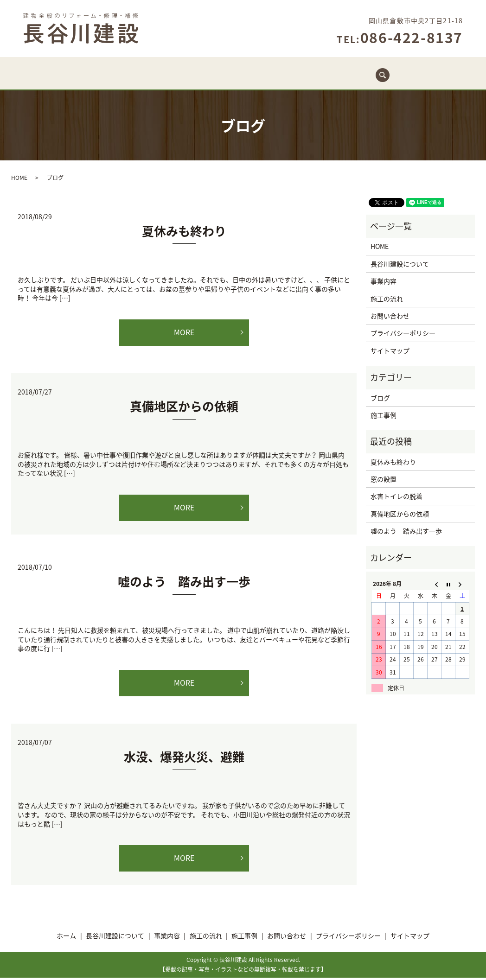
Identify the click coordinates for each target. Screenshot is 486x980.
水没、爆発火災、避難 (184, 759)
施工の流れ (263, 80)
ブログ (380, 398)
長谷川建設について (149, 80)
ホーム (89, 80)
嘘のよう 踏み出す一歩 (184, 583)
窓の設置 (384, 480)
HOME (19, 178)
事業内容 (214, 80)
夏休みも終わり (184, 232)
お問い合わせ (367, 80)
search (412, 75)
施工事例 (314, 80)
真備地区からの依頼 (184, 407)
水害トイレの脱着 (396, 497)
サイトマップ (390, 351)
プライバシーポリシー (403, 334)
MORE (184, 333)
